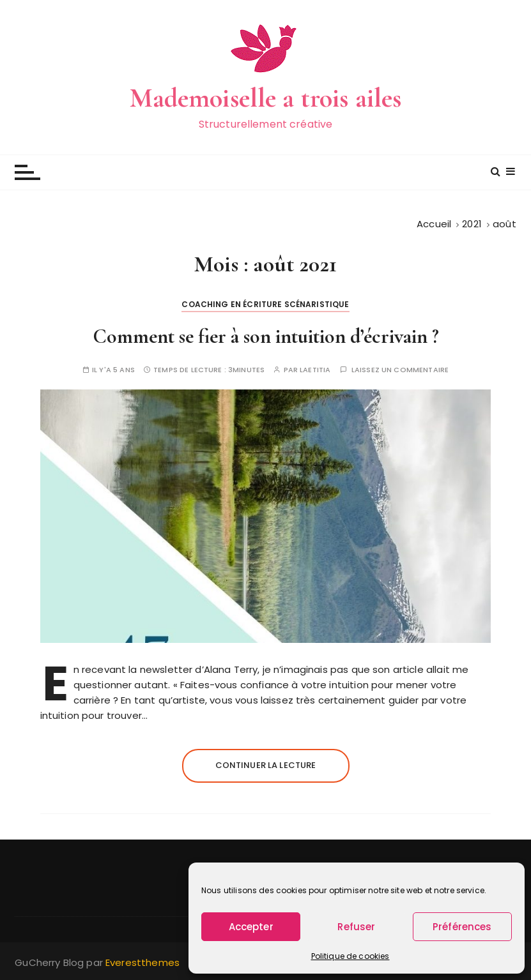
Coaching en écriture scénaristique (265, 304)
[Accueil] (434, 224)
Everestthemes (142, 962)
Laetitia (315, 370)
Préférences (462, 927)
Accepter (251, 927)
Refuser (356, 927)
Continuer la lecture (266, 765)
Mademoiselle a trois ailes (266, 98)
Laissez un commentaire (400, 370)
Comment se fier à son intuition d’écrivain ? (266, 336)
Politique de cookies (350, 956)
